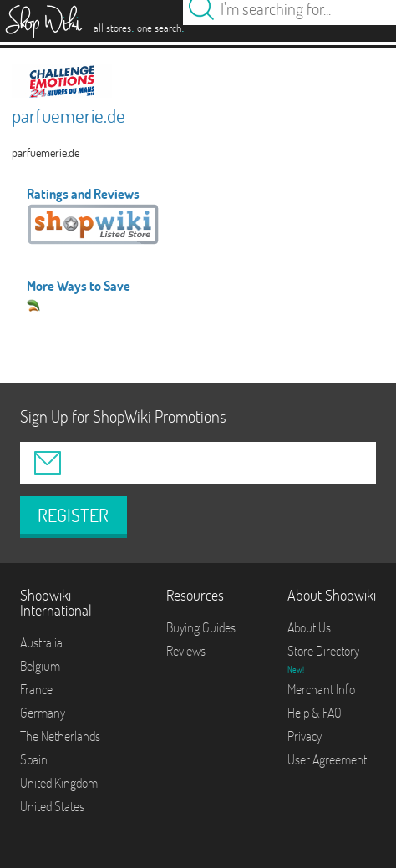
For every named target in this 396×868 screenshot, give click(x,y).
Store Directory (323, 651)
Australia (41, 642)
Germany (43, 713)
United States (52, 806)
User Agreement (327, 759)
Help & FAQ (315, 713)
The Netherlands (60, 736)
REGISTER (73, 515)
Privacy (305, 736)
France (36, 689)
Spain (34, 759)
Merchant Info (321, 689)
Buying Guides (201, 627)
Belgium (40, 666)
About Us (309, 627)
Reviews (186, 651)
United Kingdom (59, 783)
